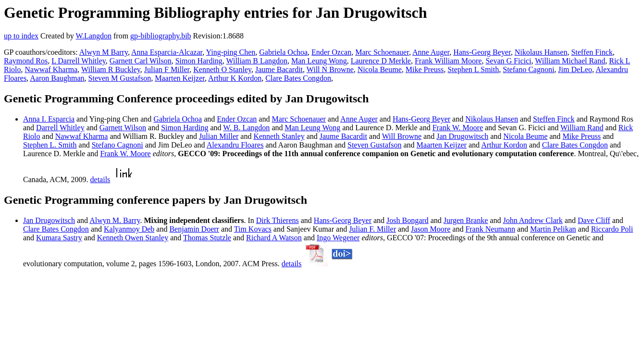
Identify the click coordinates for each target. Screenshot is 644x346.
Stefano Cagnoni (528, 69)
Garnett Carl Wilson (141, 61)
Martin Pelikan (553, 229)
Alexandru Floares (235, 145)
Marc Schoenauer (382, 52)
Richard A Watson (274, 238)
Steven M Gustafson (120, 78)
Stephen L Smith (473, 69)
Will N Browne (330, 69)
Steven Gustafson (374, 145)
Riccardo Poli (612, 229)
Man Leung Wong (319, 61)
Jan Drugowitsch (462, 136)
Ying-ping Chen (231, 52)
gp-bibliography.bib (161, 36)
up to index (21, 36)
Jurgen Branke (466, 220)
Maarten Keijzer (180, 78)
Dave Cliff (594, 220)
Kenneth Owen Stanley (133, 238)
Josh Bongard (408, 220)
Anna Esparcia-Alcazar (167, 52)
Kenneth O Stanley (222, 69)
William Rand (582, 128)
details (100, 179)
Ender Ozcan (331, 52)
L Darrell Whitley (79, 61)
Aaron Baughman (57, 78)
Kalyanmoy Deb (129, 229)
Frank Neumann (490, 229)
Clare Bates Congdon (298, 78)
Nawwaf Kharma (51, 69)
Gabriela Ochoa (283, 52)
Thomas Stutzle (207, 238)
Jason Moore (431, 229)
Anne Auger (431, 52)
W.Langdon (93, 36)
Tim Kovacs (253, 229)
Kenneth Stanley (279, 136)
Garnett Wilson (123, 128)
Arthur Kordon (504, 145)
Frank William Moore (448, 61)
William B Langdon (257, 61)
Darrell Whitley (60, 128)
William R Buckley (111, 69)
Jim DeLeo (575, 69)
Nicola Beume (380, 69)
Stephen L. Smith (50, 145)
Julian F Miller (167, 69)
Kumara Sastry (59, 238)
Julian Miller (219, 136)
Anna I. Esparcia (49, 119)
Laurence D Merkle (381, 61)
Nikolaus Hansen (541, 52)
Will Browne (402, 136)
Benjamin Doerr (194, 229)
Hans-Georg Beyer (482, 52)
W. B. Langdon (246, 128)
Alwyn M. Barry (115, 220)
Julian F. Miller (372, 229)
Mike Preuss (425, 69)
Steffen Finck (592, 52)
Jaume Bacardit (279, 69)
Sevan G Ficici (508, 61)
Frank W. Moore (458, 128)
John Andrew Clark (533, 220)
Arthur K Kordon (235, 78)
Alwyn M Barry (104, 52)
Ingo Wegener (338, 238)
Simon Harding (199, 61)
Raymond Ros (26, 61)
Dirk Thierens (278, 220)
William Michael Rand (570, 61)
